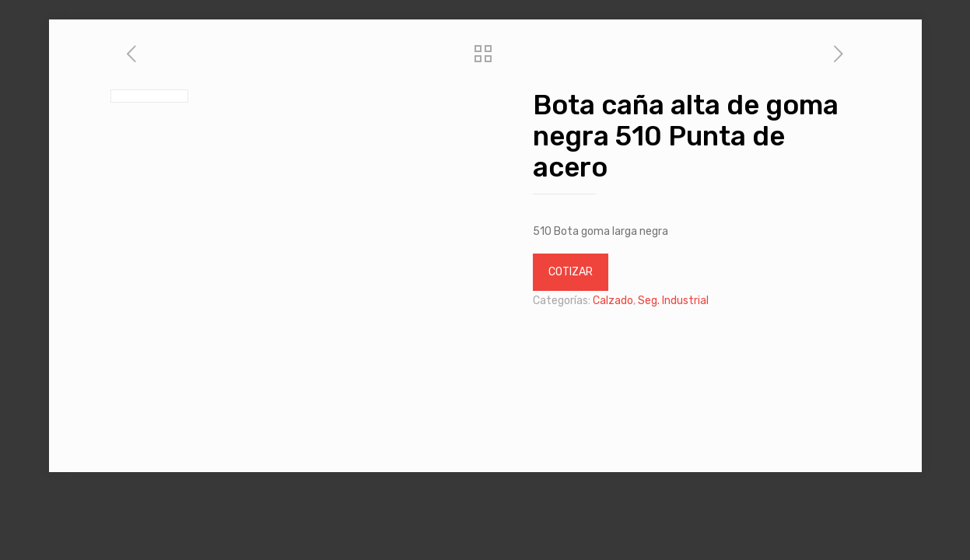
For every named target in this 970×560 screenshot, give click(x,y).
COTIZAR (571, 272)
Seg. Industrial (673, 301)
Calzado (613, 301)
